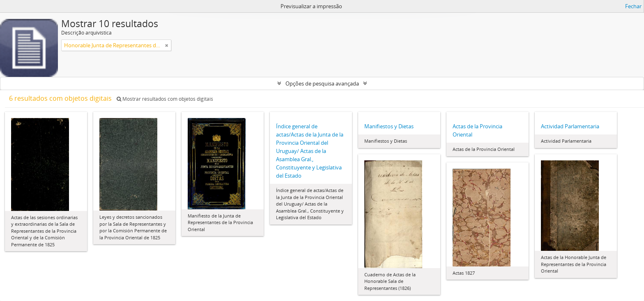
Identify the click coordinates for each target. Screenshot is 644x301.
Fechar (633, 6)
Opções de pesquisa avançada (322, 83)
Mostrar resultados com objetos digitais (165, 99)
